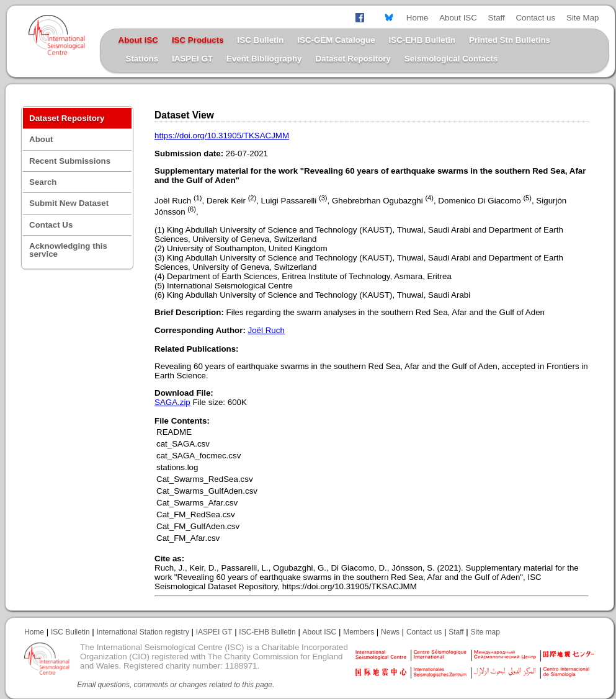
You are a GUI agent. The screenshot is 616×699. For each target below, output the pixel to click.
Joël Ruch (266, 330)
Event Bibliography (264, 59)
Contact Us (51, 225)
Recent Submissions (70, 161)
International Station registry (142, 632)
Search (43, 182)
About (41, 139)
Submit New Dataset (69, 203)
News (390, 632)
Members (359, 632)
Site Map (583, 18)
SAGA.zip (172, 402)
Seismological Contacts (451, 59)
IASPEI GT (192, 59)
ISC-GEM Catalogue (336, 40)
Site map (485, 632)
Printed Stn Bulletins (510, 40)
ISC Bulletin (261, 40)
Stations (142, 59)
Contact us (535, 18)
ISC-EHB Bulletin (422, 40)
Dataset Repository (353, 59)
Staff (497, 18)
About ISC (458, 18)
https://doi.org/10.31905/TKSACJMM (222, 136)
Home (417, 18)
